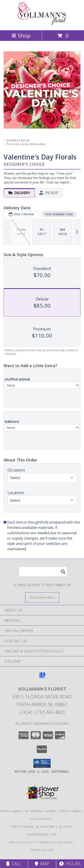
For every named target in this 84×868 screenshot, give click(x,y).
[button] (42, 763)
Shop (21, 35)
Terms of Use (42, 850)
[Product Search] (43, 572)
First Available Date (59, 214)
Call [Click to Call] (14, 864)
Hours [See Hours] (70, 864)
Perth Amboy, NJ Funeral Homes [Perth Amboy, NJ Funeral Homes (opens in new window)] (28, 811)
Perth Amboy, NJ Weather (33, 827)
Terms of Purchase (55, 842)
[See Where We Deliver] (42, 597)
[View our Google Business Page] (42, 677)
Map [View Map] (42, 864)
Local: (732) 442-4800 (42, 712)
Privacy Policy (22, 842)
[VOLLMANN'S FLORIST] (42, 24)
